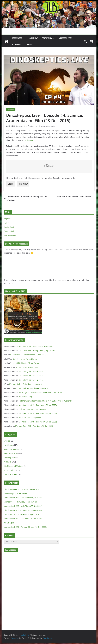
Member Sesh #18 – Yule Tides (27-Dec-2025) (23, 506)
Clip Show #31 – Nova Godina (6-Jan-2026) (21, 514)
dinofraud (34, 126)
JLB (9, 126)
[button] (23, 38)
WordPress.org (10, 235)
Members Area (65, 38)
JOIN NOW (33, 38)
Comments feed (10, 231)
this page (29, 140)
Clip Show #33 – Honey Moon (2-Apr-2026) (37, 351)
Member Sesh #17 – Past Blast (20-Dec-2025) (23, 519)
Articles (7, 441)
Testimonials (48, 38)
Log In (30, 44)
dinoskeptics (51, 126)
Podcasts (7, 462)
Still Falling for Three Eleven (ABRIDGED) (36, 346)
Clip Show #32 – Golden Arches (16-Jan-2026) (23, 510)
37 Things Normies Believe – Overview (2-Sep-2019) (41, 392)
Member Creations (12, 449)
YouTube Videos (10, 474)
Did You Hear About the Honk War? (34, 409)
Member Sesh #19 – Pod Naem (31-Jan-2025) (38, 405)
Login (11, 184)
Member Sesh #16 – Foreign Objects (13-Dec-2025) (25, 527)
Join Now (23, 184)
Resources (17, 38)
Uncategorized (10, 470)
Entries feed (9, 227)
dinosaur (42, 126)
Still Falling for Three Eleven (25, 359)
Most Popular (9, 458)
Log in (6, 223)
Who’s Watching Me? (27, 397)
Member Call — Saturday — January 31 (26, 384)
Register (7, 219)
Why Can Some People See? (30, 418)
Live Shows (11, 109)
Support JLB (17, 44)
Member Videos (10, 453)
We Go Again (9, 523)
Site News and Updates (14, 466)
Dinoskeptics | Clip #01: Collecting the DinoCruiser (25, 198)
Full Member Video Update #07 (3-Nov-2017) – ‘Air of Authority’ (45, 401)
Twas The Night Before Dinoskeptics (75, 197)
